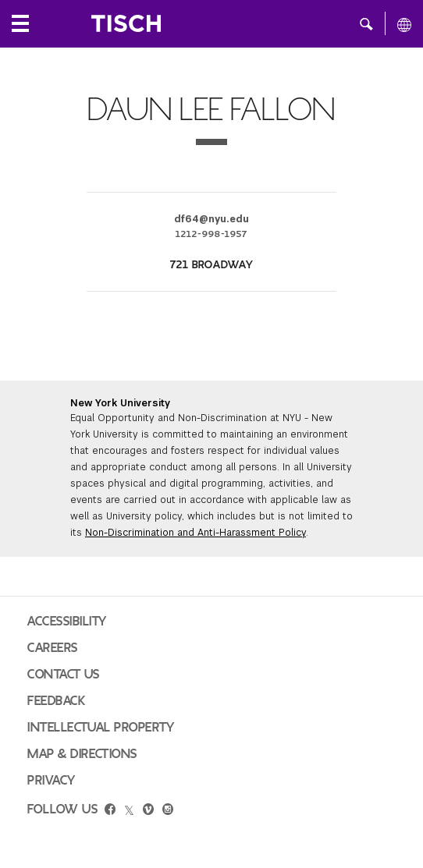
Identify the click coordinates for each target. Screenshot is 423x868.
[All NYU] (404, 24)
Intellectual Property (101, 728)
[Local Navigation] (20, 23)
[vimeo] (148, 811)
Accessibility (67, 622)
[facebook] (110, 811)
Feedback (56, 701)
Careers (53, 648)
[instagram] (168, 811)
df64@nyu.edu (211, 219)
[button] (366, 23)
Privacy (52, 781)
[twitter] (129, 811)
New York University (120, 403)
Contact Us (64, 675)
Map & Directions (82, 754)
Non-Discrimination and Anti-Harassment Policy (196, 533)
